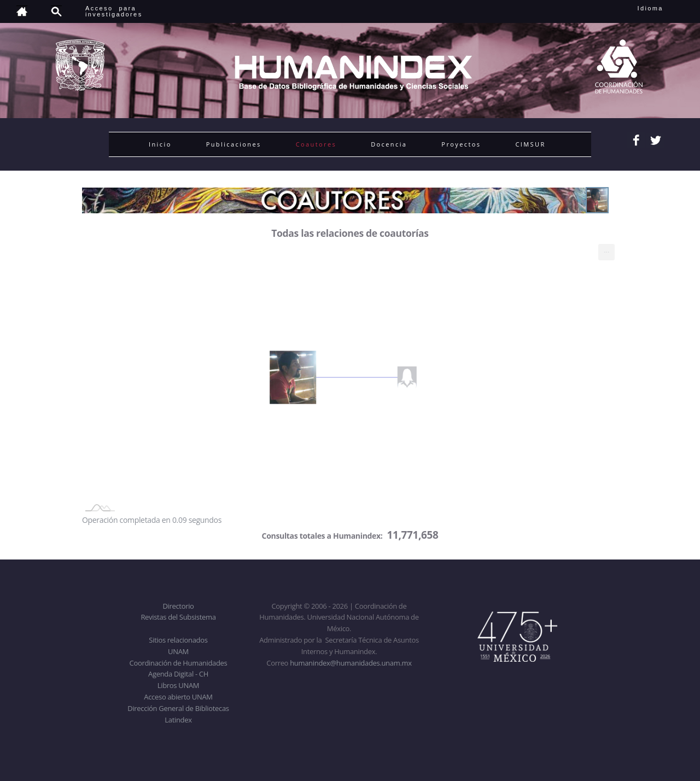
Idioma (664, 8)
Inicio (160, 144)
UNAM (178, 651)
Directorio (178, 606)
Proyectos (461, 144)
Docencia (389, 144)
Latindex (178, 720)
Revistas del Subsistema (178, 617)
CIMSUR (530, 144)
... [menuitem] (606, 250)
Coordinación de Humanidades (179, 663)
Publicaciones (234, 144)
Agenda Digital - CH (178, 674)
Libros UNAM (178, 685)
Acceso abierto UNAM (178, 697)
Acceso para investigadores (114, 11)
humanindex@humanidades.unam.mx (351, 663)
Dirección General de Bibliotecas (178, 708)
